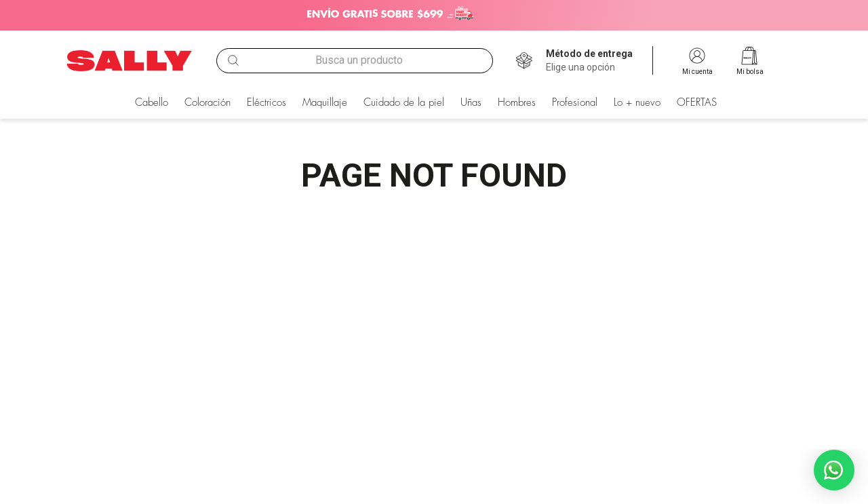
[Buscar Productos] (233, 60)
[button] (589, 61)
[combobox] (355, 60)
